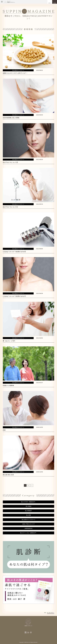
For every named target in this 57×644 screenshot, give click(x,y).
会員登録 (55, 3)
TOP (45, 613)
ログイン (50, 3)
